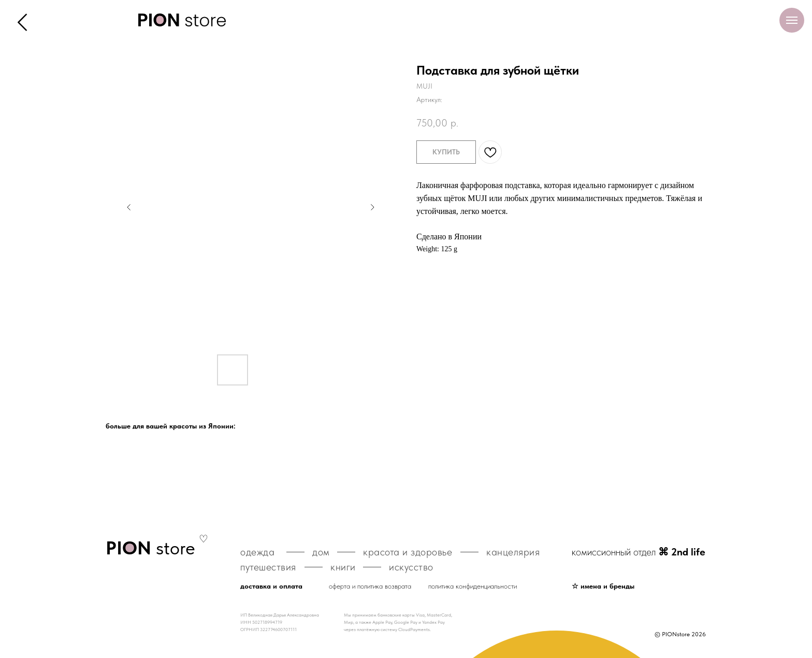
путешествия (268, 567)
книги (343, 567)
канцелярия (513, 552)
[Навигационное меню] (792, 20)
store (150, 548)
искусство (411, 567)
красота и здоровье (408, 552)
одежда (257, 552)
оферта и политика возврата (370, 586)
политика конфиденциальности (473, 586)
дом (321, 552)
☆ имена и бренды (603, 586)
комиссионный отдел (639, 552)
